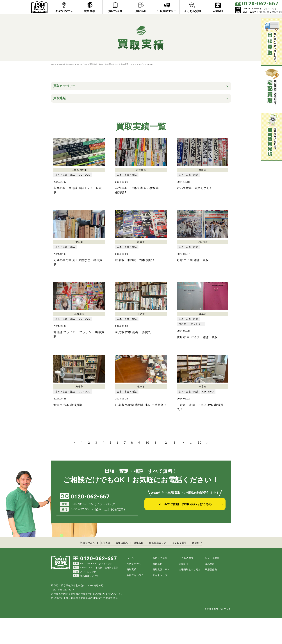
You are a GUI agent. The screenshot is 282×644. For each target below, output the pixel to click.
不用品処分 (211, 596)
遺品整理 (210, 590)
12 (165, 470)
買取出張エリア (161, 596)
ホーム (130, 584)
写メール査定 (212, 584)
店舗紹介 (205, 569)
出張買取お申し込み (190, 596)
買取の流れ (119, 569)
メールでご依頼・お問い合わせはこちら (185, 533)
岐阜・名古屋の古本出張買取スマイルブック (71, 64)
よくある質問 (185, 569)
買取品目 (138, 569)
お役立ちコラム (135, 601)
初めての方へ (80, 569)
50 (199, 470)
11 (156, 470)
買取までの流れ (161, 584)
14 (183, 470)
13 (174, 470)
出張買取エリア (160, 569)
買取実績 (100, 569)
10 (147, 470)
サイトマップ (160, 601)
